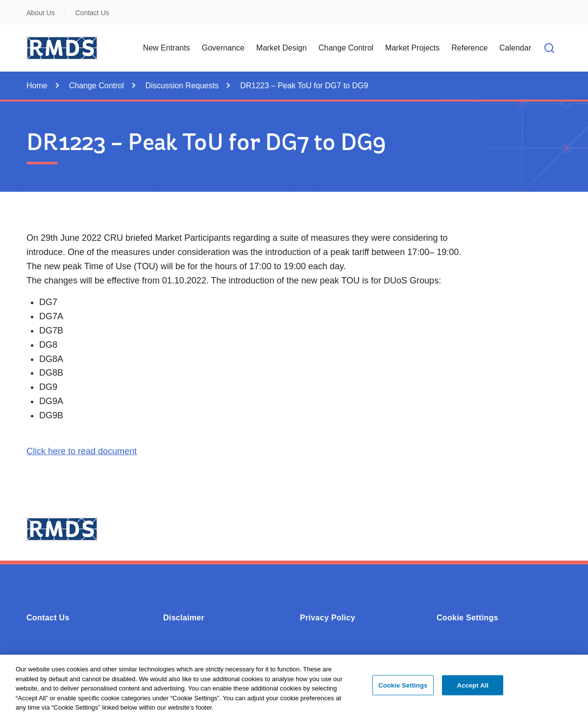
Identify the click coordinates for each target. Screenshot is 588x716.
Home (37, 86)
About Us (41, 13)
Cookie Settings (467, 618)
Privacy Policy (328, 618)
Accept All (473, 688)
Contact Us (92, 13)
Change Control (97, 86)
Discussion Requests (182, 86)
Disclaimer (184, 618)
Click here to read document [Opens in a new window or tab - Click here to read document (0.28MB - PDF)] (82, 451)
